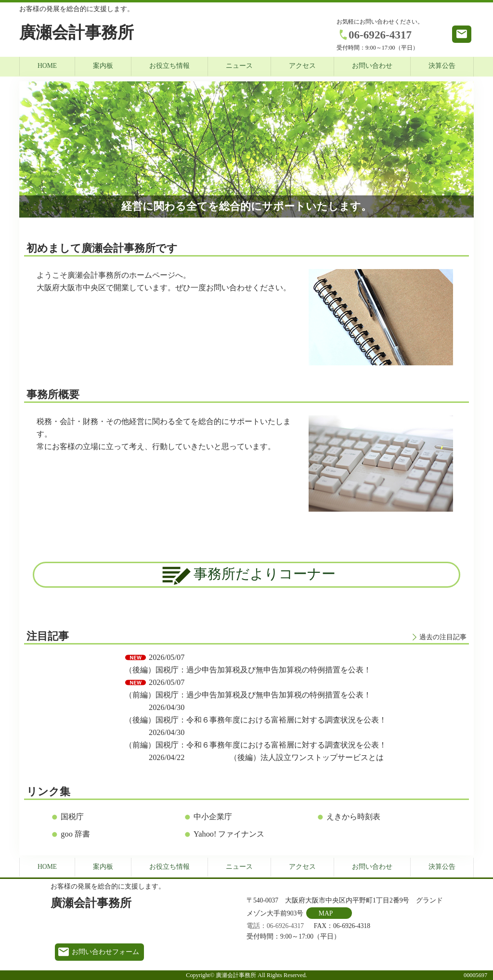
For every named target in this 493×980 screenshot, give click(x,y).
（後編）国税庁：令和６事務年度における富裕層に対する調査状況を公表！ (256, 720)
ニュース (239, 66)
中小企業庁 (213, 817)
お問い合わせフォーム (105, 952)
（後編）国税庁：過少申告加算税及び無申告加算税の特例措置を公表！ (248, 670)
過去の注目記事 (443, 637)
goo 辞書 (75, 834)
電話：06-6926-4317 (275, 926)
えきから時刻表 (353, 817)
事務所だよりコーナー (246, 575)
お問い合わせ (372, 66)
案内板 (103, 66)
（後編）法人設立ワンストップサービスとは (307, 757)
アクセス (302, 66)
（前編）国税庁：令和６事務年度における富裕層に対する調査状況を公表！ (256, 745)
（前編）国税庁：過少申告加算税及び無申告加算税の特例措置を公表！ (248, 695)
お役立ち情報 (169, 66)
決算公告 (442, 66)
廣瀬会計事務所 (77, 32)
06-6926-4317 (380, 35)
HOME (47, 66)
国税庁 (72, 817)
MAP (326, 913)
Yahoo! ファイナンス (229, 834)
